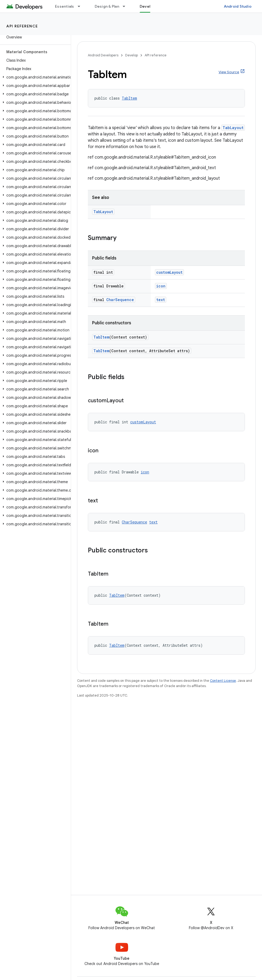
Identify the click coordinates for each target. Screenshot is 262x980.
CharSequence (120, 300)
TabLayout (233, 128)
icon (161, 286)
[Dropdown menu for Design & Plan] (126, 6)
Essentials (65, 6)
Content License (223, 681)
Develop (132, 55)
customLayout (169, 272)
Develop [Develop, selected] (147, 6)
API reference (22, 26)
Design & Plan (107, 6)
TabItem (129, 98)
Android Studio (238, 6)
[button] (34, 77)
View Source (229, 72)
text (161, 300)
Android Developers (103, 55)
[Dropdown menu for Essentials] (81, 6)
